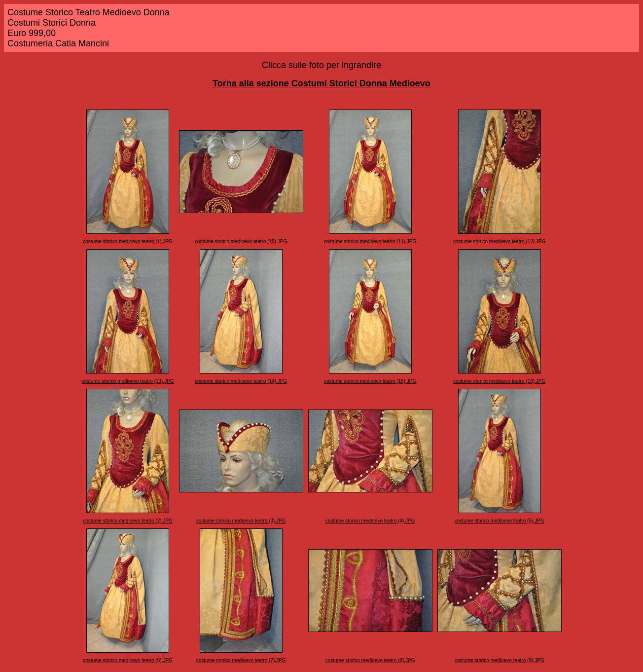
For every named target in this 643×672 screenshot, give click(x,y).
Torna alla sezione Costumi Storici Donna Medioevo (321, 83)
